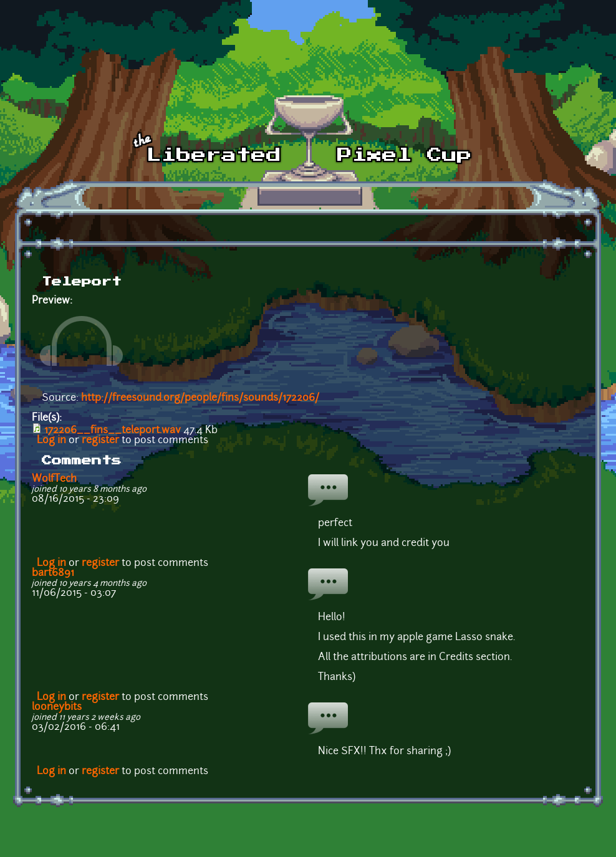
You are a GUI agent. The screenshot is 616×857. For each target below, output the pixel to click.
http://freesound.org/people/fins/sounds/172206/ (200, 398)
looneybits (57, 707)
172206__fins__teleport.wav (113, 431)
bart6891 (53, 573)
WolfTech (54, 479)
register (100, 441)
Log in (51, 441)
